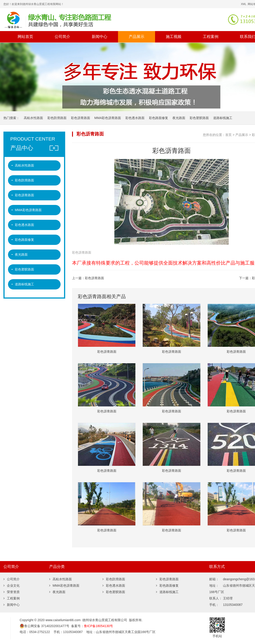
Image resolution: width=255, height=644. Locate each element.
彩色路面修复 (158, 118)
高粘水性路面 (33, 118)
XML (244, 4)
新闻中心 (99, 37)
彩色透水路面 (135, 118)
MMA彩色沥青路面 (108, 118)
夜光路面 (179, 118)
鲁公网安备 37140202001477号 (44, 626)
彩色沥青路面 (81, 118)
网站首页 (25, 37)
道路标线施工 (223, 118)
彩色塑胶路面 (199, 118)
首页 (228, 135)
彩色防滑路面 (57, 118)
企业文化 (12, 586)
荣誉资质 (12, 592)
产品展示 (137, 37)
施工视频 (174, 37)
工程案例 (211, 37)
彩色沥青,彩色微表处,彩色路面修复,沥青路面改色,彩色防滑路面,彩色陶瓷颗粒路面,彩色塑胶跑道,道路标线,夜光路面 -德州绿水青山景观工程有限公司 (83, 20)
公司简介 (62, 37)
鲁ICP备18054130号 (99, 626)
